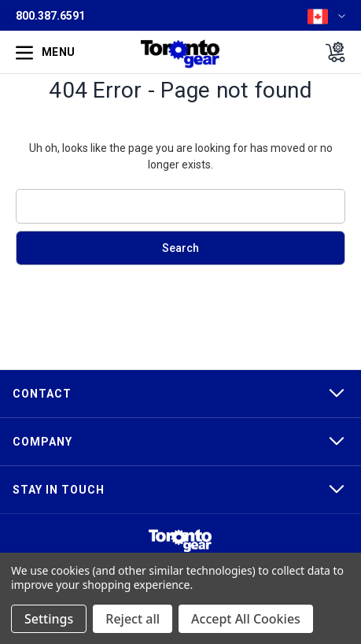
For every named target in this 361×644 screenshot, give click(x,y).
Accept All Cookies (246, 619)
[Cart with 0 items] (331, 52)
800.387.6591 (50, 16)
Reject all (133, 619)
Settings (49, 619)
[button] (180, 540)
